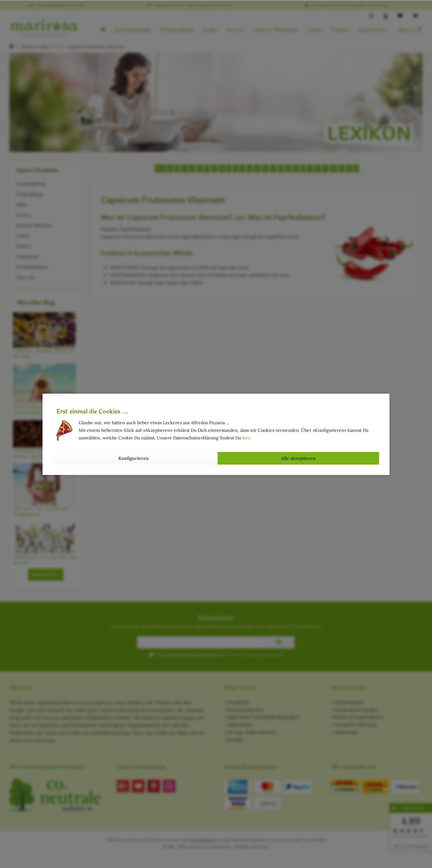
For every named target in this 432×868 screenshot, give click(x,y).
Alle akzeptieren (298, 458)
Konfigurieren (134, 458)
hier (246, 438)
